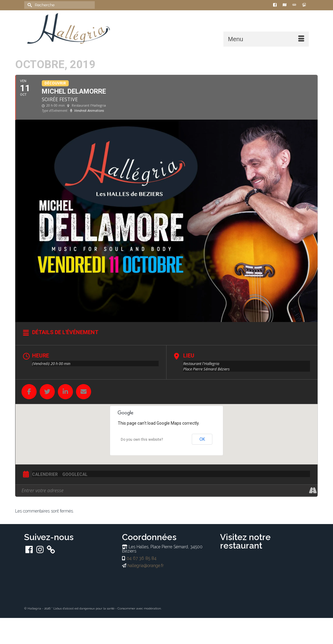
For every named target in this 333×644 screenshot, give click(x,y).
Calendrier (45, 474)
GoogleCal (75, 474)
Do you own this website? (142, 440)
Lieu (189, 355)
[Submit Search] (29, 5)
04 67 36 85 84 (142, 558)
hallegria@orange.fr (146, 566)
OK (202, 439)
